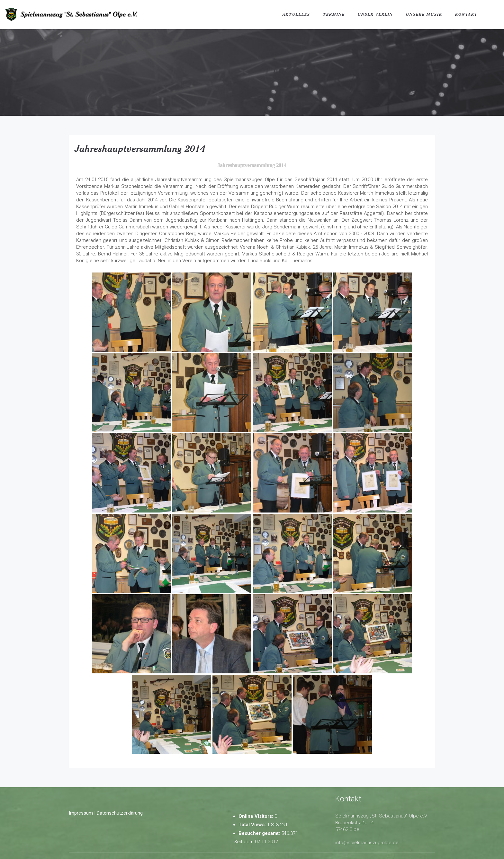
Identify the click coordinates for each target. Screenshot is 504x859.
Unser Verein (375, 14)
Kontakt (466, 14)
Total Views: (253, 825)
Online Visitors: (256, 816)
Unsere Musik (424, 14)
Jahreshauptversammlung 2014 (140, 148)
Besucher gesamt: (260, 833)
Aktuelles (296, 14)
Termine (334, 14)
